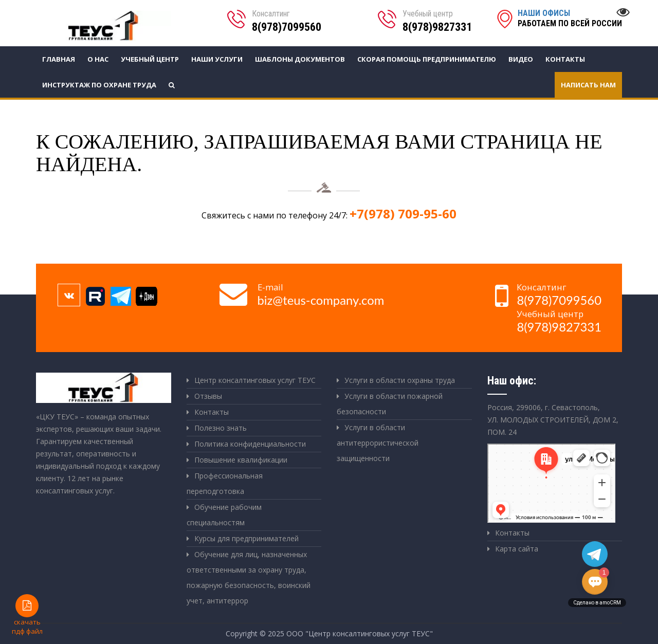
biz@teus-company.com (321, 300)
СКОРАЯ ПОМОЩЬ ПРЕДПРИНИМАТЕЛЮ (427, 59)
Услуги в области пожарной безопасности (390, 404)
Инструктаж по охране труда (99, 85)
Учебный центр (150, 59)
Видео (521, 59)
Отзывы (208, 396)
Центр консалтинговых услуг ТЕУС (255, 380)
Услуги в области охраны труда (400, 380)
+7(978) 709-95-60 (403, 214)
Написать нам (588, 85)
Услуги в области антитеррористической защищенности (378, 443)
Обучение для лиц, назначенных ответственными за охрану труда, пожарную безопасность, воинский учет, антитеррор (249, 577)
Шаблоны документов (300, 59)
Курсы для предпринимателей (246, 538)
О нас (98, 59)
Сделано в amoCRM (597, 603)
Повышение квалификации (241, 460)
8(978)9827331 (437, 27)
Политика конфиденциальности (250, 444)
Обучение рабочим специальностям (224, 515)
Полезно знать (221, 428)
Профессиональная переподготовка (225, 483)
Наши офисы (544, 13)
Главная (59, 59)
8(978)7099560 (287, 27)
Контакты (565, 59)
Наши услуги (217, 59)
